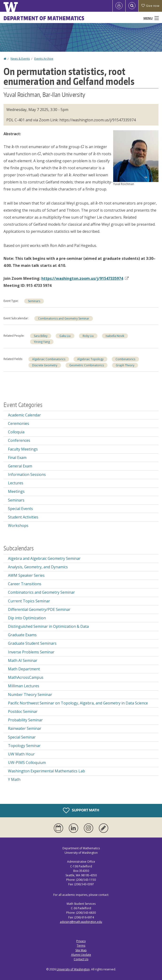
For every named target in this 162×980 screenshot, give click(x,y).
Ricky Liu (88, 336)
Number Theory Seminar (30, 695)
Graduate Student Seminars (32, 643)
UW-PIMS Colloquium (27, 763)
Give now (150, 6)
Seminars (34, 301)
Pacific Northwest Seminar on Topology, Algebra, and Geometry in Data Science (78, 703)
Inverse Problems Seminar (31, 652)
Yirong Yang (42, 342)
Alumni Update (81, 955)
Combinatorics (125, 359)
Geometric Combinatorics (87, 365)
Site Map (81, 950)
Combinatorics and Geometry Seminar (64, 318)
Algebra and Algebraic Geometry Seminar (44, 558)
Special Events (20, 509)
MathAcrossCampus (26, 677)
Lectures (16, 483)
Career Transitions (25, 584)
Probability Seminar (25, 720)
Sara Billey (41, 336)
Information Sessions (27, 474)
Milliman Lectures (24, 686)
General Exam (20, 466)
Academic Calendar (24, 415)
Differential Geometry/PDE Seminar (39, 609)
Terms (81, 946)
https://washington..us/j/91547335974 (85, 278)
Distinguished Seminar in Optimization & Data (48, 626)
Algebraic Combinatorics (49, 359)
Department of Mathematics (44, 18)
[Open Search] (132, 6)
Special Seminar (22, 737)
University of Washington (73, 969)
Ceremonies (19, 423)
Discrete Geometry (45, 365)
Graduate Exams (22, 635)
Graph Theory (125, 365)
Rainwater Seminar (25, 728)
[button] (136, 156)
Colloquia (16, 432)
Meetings (16, 491)
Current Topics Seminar (29, 601)
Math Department (24, 669)
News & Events (20, 59)
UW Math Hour (21, 754)
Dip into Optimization (27, 618)
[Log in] (119, 6)
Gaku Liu (65, 336)
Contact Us (81, 959)
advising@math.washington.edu (81, 922)
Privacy (81, 941)
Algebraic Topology (90, 359)
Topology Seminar (24, 746)
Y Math (14, 779)
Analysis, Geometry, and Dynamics (38, 567)
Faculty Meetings (23, 449)
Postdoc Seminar (23, 711)
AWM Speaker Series (26, 575)
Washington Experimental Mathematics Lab (46, 771)
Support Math (81, 810)
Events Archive (44, 59)
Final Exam (17, 458)
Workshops (18, 526)
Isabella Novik (115, 336)
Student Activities (23, 517)
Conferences (19, 440)
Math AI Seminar (23, 660)
